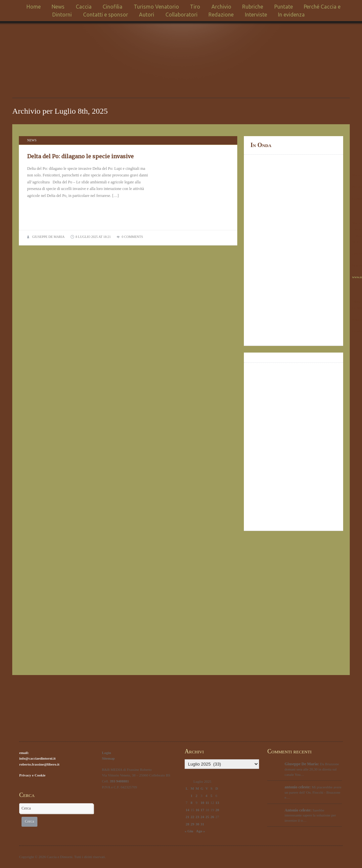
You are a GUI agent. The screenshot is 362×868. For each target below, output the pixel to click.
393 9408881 (119, 781)
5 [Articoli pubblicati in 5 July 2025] (211, 796)
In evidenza (291, 15)
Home (34, 7)
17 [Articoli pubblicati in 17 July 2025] (202, 810)
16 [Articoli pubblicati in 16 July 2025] (197, 810)
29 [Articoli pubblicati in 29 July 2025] (192, 824)
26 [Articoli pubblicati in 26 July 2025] (212, 817)
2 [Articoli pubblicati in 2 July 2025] (197, 796)
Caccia (84, 7)
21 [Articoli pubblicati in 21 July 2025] (187, 817)
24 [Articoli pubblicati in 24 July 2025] (202, 817)
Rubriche (253, 7)
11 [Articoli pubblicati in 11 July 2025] (207, 803)
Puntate (284, 7)
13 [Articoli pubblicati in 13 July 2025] (217, 803)
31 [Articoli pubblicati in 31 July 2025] (202, 824)
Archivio (221, 7)
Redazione (221, 15)
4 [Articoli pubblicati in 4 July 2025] (206, 796)
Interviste (256, 15)
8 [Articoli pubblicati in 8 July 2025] (192, 803)
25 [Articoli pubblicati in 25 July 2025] (207, 817)
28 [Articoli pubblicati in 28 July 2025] (187, 824)
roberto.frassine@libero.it (39, 764)
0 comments (132, 237)
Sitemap (108, 758)
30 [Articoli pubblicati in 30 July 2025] (197, 824)
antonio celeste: (298, 787)
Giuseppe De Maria (48, 237)
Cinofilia (113, 7)
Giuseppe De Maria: (302, 764)
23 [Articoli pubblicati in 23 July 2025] (197, 817)
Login (107, 753)
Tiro (195, 7)
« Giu (189, 831)
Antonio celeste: (298, 810)
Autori (147, 15)
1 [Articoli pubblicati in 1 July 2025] (192, 796)
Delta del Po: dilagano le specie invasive (80, 156)
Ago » (200, 831)
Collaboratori (181, 15)
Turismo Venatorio (156, 7)
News (58, 7)
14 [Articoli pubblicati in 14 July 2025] (187, 810)
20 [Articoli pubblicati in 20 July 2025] (217, 810)
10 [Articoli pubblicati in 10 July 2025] (202, 803)
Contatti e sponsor (106, 15)
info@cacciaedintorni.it (37, 758)
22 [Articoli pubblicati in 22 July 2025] (192, 817)
